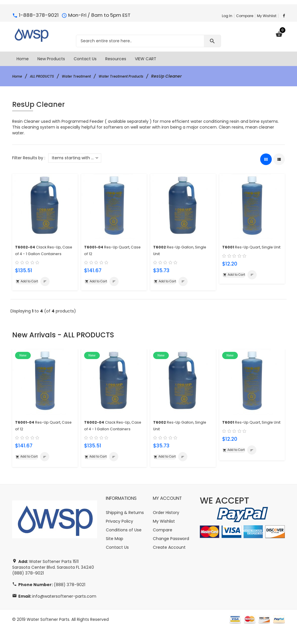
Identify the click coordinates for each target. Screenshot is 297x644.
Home (18, 76)
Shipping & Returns (125, 527)
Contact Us (117, 562)
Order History (166, 527)
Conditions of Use (124, 545)
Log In (227, 16)
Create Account (169, 562)
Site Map (115, 553)
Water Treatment (88, 76)
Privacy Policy (119, 536)
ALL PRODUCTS (47, 76)
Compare (245, 16)
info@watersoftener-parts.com (64, 611)
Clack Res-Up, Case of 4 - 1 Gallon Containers (42, 253)
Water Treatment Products (141, 76)
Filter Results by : (29, 158)
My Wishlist (267, 16)
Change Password (171, 553)
